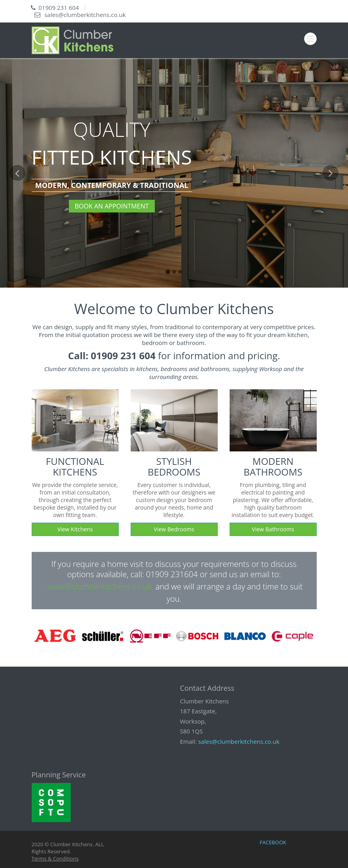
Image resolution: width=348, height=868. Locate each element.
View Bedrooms (174, 529)
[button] (17, 226)
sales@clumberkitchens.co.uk (85, 15)
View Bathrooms (273, 529)
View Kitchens (75, 529)
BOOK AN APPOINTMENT (112, 206)
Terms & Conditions (55, 859)
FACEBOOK (273, 842)
